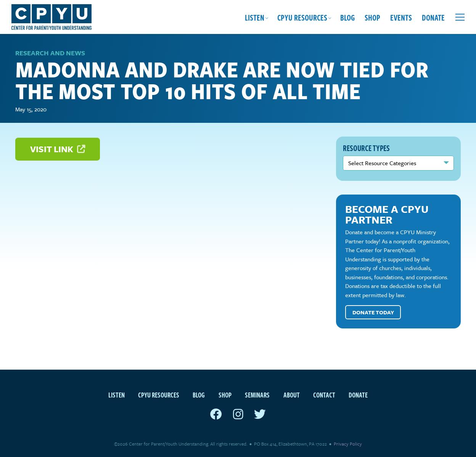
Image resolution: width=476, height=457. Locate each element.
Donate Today (373, 312)
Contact (324, 395)
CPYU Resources (302, 17)
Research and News (50, 53)
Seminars (257, 395)
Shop (372, 17)
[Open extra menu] (460, 17)
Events (401, 17)
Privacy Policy (348, 444)
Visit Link (58, 149)
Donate (433, 17)
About (292, 395)
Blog (347, 17)
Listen (255, 17)
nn (398, 163)
